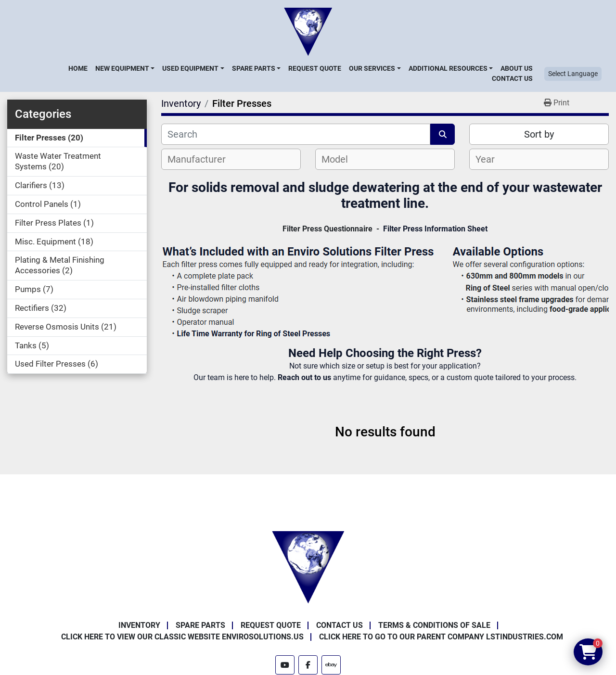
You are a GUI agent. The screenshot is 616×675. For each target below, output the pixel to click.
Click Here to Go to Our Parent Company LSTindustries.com (441, 637)
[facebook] (308, 665)
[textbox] (202, 159)
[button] (125, 68)
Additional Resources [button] (448, 68)
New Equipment (122, 68)
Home (78, 68)
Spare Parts (254, 68)
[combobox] (231, 159)
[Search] (296, 134)
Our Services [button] (372, 68)
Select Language (573, 74)
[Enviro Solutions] (308, 567)
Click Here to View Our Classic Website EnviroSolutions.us (182, 637)
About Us (517, 68)
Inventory (139, 625)
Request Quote (315, 68)
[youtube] (285, 665)
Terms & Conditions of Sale (434, 625)
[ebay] (331, 665)
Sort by (539, 134)
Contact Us (512, 78)
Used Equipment (190, 68)
